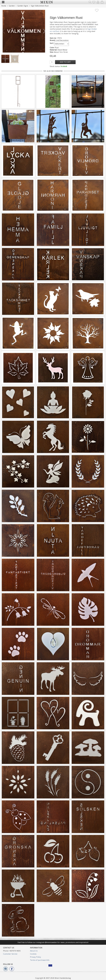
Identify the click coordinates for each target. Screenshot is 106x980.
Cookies (33, 954)
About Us (34, 951)
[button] (44, 31)
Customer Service (10, 954)
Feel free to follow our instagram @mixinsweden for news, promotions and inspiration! (53, 942)
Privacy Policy (36, 957)
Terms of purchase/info (40, 960)
